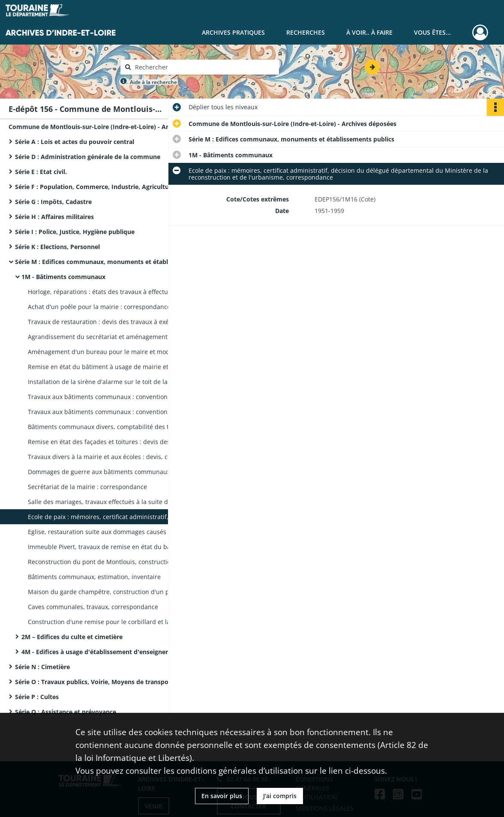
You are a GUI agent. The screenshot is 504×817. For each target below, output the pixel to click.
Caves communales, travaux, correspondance (93, 607)
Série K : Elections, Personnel (57, 247)
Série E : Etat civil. (41, 172)
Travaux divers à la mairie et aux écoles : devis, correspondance (114, 457)
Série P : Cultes (37, 697)
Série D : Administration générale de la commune (88, 157)
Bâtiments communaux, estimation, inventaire (94, 577)
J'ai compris (280, 796)
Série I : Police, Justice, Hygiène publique (75, 232)
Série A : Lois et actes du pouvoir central (75, 142)
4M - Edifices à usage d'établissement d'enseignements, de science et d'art (107, 652)
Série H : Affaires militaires (54, 217)
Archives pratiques (233, 32)
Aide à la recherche (153, 82)
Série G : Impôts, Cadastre (53, 202)
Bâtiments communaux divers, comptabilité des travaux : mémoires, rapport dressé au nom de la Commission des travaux (114, 427)
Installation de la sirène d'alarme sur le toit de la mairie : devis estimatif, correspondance (114, 382)
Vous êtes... (432, 32)
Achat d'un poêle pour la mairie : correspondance (99, 307)
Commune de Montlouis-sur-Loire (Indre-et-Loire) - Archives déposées (94, 127)
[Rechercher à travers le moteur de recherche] (204, 67)
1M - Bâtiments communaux (63, 277)
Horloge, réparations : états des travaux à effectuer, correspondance (114, 292)
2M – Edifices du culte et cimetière (72, 637)
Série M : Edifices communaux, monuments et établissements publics (101, 262)
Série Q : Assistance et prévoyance (66, 712)
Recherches (306, 32)
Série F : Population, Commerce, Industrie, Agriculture (95, 187)
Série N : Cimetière (42, 667)
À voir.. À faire (369, 32)
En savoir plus (222, 796)
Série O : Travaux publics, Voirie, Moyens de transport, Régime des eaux (101, 682)
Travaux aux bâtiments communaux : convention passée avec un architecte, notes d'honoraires (114, 397)
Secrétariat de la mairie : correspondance (87, 487)
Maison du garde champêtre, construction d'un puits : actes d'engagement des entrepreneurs (114, 592)
